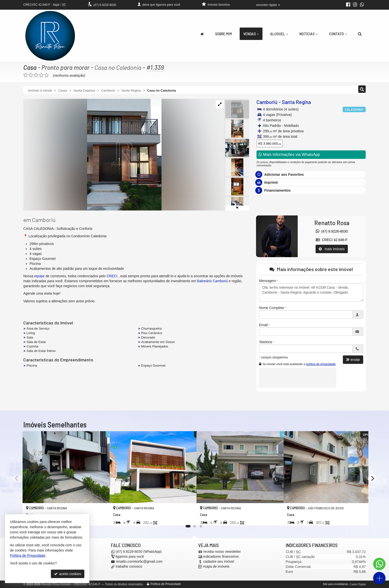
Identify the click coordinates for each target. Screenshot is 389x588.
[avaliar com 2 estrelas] (31, 75)
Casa (30, 67)
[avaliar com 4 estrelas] (41, 75)
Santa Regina (296, 102)
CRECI (112, 276)
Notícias (308, 34)
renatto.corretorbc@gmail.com (139, 562)
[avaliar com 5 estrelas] (47, 75)
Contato (338, 34)
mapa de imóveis (216, 567)
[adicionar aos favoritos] (100, 517)
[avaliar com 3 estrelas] (36, 75)
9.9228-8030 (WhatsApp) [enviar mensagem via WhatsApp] (139, 552)
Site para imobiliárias (335, 584)
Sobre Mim (224, 34)
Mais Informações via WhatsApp (289, 155)
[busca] (360, 34)
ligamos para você (130, 557)
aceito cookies (68, 574)
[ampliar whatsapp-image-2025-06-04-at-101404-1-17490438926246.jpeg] (92, 154)
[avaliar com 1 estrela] (26, 75)
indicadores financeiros (221, 557)
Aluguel (279, 34)
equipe (39, 276)
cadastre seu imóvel (219, 562)
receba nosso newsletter (222, 552)
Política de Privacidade (166, 584)
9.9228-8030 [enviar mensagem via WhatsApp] (105, 5)
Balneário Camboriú (212, 281)
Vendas (251, 34)
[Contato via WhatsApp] (379, 564)
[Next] (372, 478)
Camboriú (267, 102)
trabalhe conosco (129, 567)
